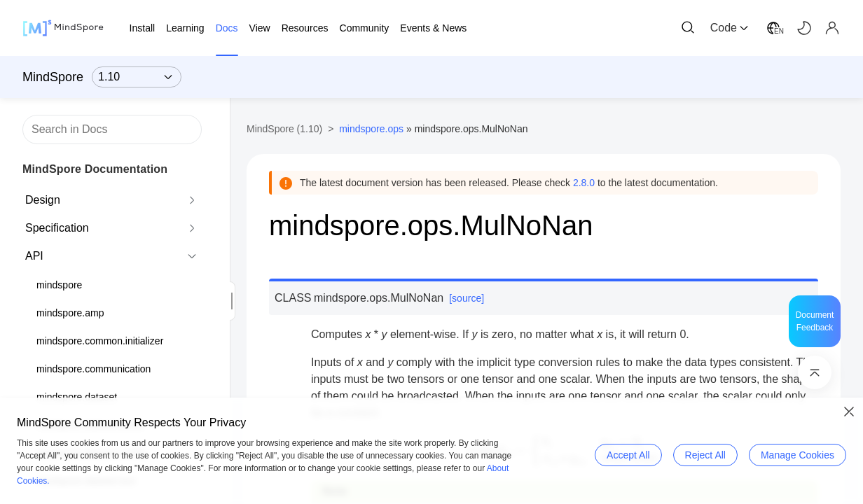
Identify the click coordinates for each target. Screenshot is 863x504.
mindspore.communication (94, 369)
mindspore (59, 285)
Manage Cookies (798, 455)
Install (143, 28)
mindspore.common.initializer (100, 341)
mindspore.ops (371, 129)
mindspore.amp (70, 313)
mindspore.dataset (77, 397)
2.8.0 (584, 183)
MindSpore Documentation (95, 169)
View (260, 28)
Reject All (705, 455)
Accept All (628, 455)
